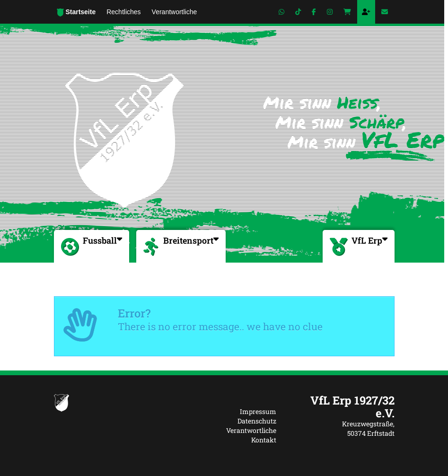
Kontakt (264, 440)
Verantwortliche (251, 430)
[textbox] (343, 407)
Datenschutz (257, 421)
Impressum (258, 411)
